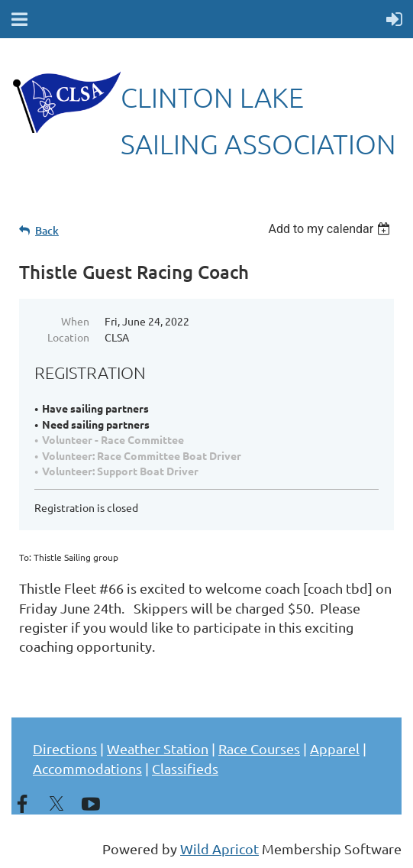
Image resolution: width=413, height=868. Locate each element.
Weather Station (158, 748)
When (75, 321)
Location (68, 337)
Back (47, 230)
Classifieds (185, 768)
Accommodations (87, 768)
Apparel (335, 748)
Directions (65, 748)
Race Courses (259, 748)
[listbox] (331, 229)
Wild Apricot (219, 849)
